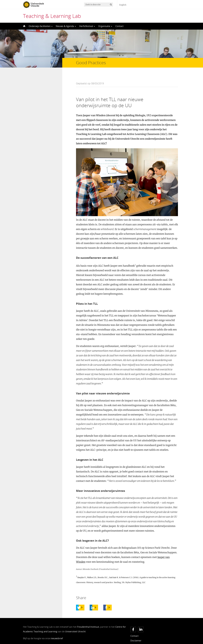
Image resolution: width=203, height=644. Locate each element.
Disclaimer (136, 635)
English (123, 5)
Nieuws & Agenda (66, 26)
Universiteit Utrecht (75, 626)
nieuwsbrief (57, 633)
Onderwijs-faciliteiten (41, 26)
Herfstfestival (87, 26)
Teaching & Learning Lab (52, 16)
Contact (119, 26)
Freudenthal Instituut (88, 621)
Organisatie (105, 26)
